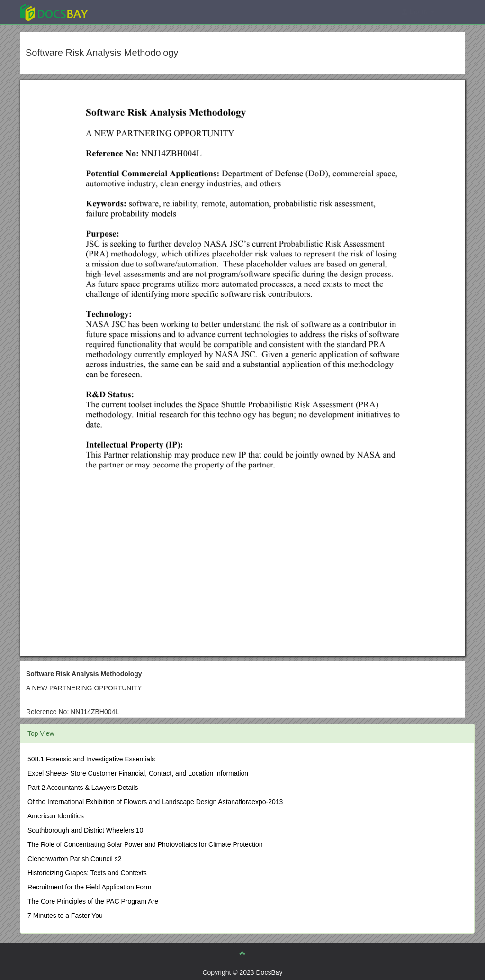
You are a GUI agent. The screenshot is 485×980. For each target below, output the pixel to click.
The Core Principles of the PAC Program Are (93, 901)
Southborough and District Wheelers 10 (85, 830)
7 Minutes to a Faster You (65, 916)
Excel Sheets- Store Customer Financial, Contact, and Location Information (138, 773)
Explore (125, 12)
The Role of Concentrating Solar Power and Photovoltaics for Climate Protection (145, 844)
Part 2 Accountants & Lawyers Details (83, 788)
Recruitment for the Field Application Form (89, 887)
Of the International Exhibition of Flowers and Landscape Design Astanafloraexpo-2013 (155, 802)
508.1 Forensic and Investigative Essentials (91, 759)
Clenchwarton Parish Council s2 (74, 859)
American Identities (56, 816)
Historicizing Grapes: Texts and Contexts (87, 873)
